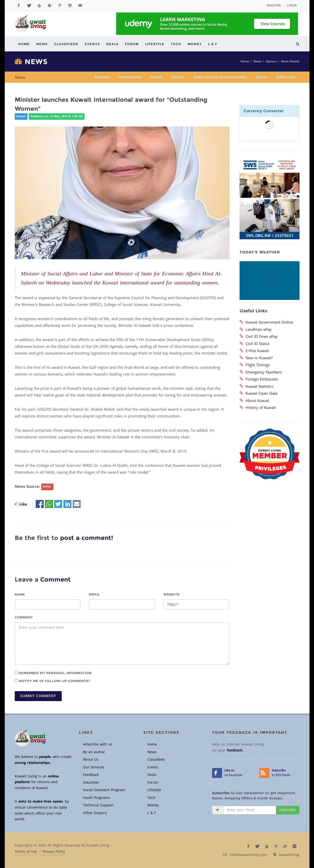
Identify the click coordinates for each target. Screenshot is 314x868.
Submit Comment (38, 696)
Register (274, 5)
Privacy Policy (54, 852)
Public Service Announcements (220, 77)
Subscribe (288, 810)
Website (171, 594)
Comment (24, 617)
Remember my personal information (53, 673)
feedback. (235, 750)
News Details (290, 61)
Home (245, 61)
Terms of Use (26, 852)
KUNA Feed (286, 77)
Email (94, 594)
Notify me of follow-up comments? (53, 681)
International (130, 77)
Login (292, 5)
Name (20, 594)
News (257, 61)
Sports (261, 77)
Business (102, 77)
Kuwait (156, 77)
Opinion (271, 61)
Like (23, 504)
